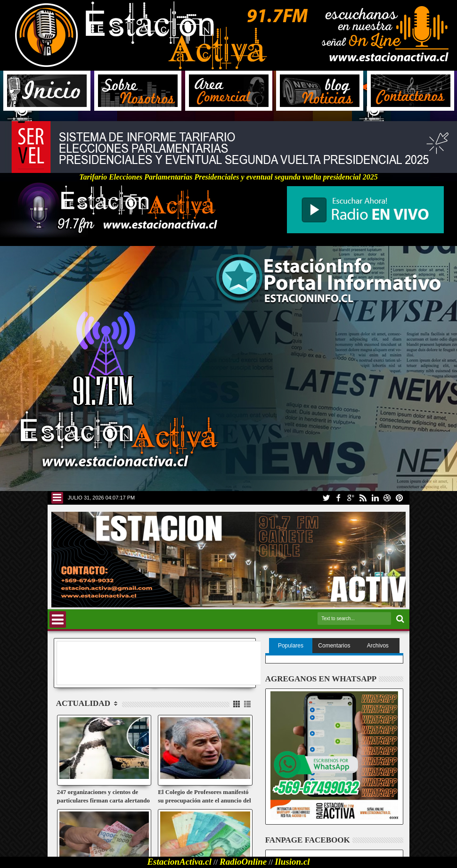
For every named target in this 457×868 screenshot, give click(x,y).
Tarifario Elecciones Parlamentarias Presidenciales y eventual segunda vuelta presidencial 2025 (228, 174)
